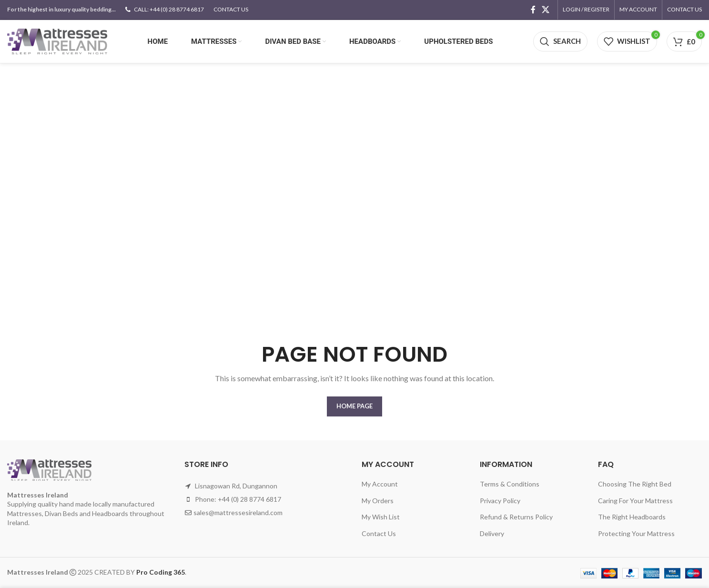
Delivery (492, 533)
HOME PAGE (354, 406)
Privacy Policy (500, 501)
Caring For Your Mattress (635, 501)
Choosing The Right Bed (635, 484)
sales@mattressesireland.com (238, 512)
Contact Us (379, 533)
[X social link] (546, 10)
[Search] (560, 41)
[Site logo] (57, 41)
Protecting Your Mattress (636, 533)
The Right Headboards (632, 517)
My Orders (378, 501)
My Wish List (381, 517)
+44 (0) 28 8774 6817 (249, 499)
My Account (380, 484)
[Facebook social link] (533, 10)
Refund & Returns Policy (516, 517)
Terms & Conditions (510, 484)
